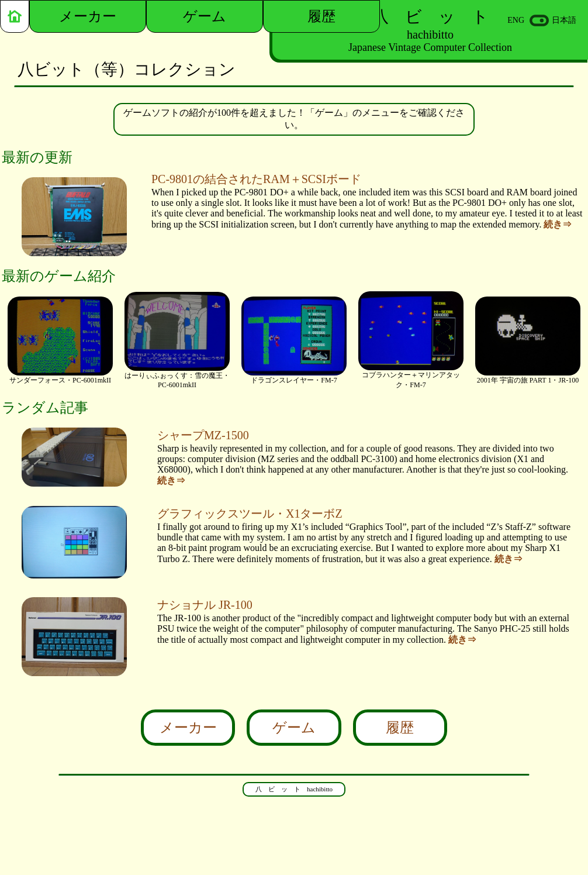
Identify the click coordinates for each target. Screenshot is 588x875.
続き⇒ (558, 224)
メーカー (188, 728)
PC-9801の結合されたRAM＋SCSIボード (256, 179)
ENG (516, 20)
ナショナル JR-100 (205, 605)
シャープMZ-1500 (203, 435)
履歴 (400, 728)
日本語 (564, 20)
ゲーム (294, 728)
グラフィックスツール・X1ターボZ (250, 514)
